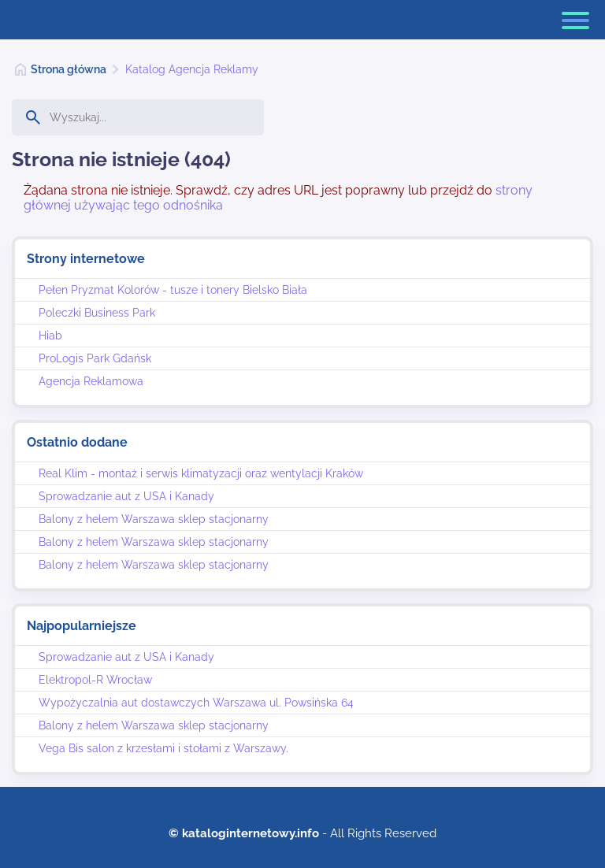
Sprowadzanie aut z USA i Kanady (126, 496)
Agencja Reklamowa (91, 381)
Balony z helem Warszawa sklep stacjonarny (154, 519)
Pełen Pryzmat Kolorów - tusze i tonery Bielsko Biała (173, 290)
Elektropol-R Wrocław (95, 680)
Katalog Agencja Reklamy (192, 69)
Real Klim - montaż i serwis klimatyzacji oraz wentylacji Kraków (201, 473)
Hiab (50, 336)
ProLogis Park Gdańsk (95, 358)
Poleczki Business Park (97, 313)
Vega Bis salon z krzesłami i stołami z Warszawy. (163, 748)
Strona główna (69, 69)
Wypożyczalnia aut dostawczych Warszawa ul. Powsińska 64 (196, 703)
